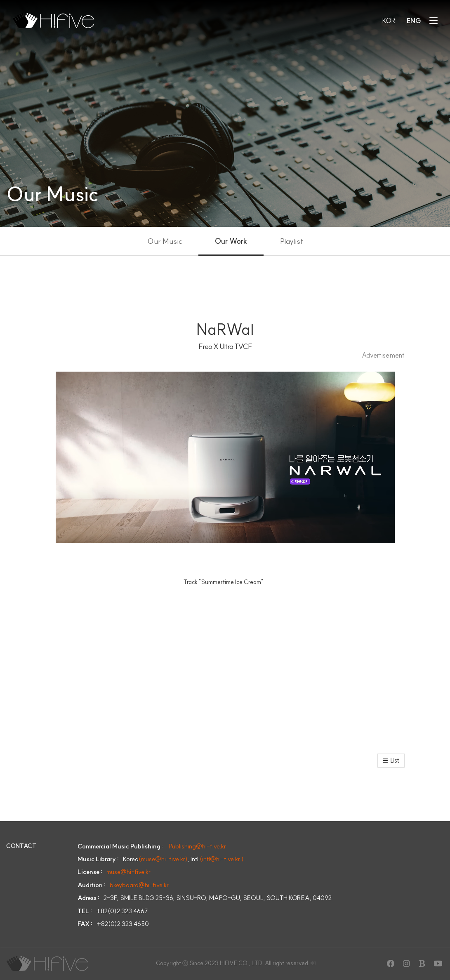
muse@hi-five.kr (128, 872)
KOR (389, 21)
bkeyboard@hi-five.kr (139, 885)
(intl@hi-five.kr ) (222, 859)
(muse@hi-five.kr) (163, 859)
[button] (391, 761)
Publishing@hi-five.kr (197, 846)
